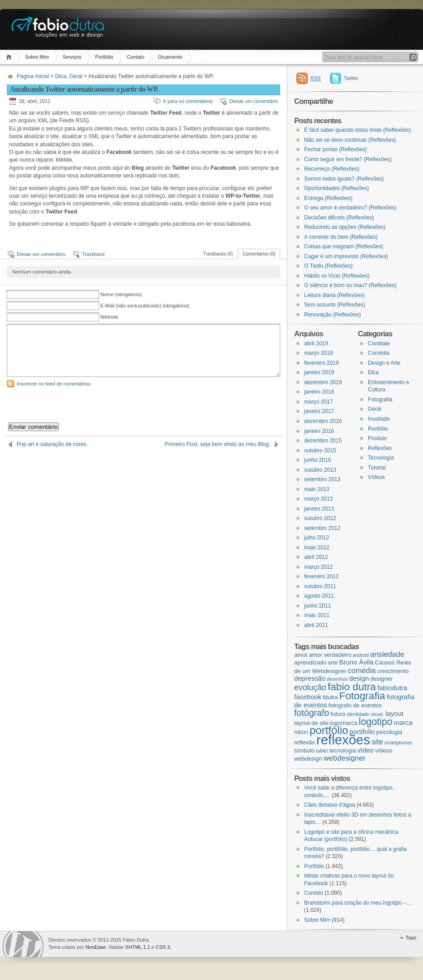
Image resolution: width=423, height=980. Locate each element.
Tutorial (377, 468)
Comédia (379, 353)
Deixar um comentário (254, 101)
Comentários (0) (259, 254)
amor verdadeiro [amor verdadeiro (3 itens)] (330, 655)
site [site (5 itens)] (377, 742)
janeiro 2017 (319, 411)
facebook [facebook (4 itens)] (308, 697)
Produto (377, 438)
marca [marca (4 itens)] (403, 723)
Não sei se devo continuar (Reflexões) (350, 140)
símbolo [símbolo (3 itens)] (304, 750)
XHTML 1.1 (138, 947)
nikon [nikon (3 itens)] (301, 732)
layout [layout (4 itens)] (395, 714)
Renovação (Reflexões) (332, 315)
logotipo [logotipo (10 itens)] (376, 722)
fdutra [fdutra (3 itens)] (330, 697)
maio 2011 (317, 615)
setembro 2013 (322, 479)
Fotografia (380, 399)
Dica (61, 76)
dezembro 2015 (323, 441)
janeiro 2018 (319, 392)
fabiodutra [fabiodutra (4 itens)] (392, 688)
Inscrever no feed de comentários (54, 384)
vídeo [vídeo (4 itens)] (365, 750)
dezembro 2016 (323, 421)
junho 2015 (317, 460)
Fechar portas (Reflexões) (336, 149)
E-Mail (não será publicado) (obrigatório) (145, 306)
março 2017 (318, 402)
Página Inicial (10, 57)
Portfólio (104, 57)
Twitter (351, 78)
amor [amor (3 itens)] (301, 655)
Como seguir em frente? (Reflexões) (348, 159)
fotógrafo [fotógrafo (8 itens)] (312, 713)
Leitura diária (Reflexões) (334, 295)
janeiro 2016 (319, 431)
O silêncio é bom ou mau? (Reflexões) (350, 285)
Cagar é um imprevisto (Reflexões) (346, 256)
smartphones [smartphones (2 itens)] (399, 743)
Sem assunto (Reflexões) (335, 305)
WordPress (23, 944)
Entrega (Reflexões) (328, 198)
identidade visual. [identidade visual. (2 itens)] (366, 714)
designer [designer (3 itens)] (381, 679)
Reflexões (380, 448)
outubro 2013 (320, 470)
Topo (411, 938)
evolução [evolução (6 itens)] (310, 687)
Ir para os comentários (188, 101)
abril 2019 (316, 344)
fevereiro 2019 (322, 363)
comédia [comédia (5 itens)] (362, 670)
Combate (379, 344)
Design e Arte (384, 363)
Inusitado (379, 419)
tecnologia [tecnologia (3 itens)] (342, 750)
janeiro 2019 (319, 372)
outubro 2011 (320, 586)
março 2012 (318, 567)
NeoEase (96, 947)
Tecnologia (381, 458)
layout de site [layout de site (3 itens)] (311, 723)
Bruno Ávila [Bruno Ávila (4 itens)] (357, 662)
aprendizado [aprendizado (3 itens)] (310, 662)
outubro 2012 (320, 518)
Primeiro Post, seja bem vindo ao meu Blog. (218, 444)
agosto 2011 (319, 596)
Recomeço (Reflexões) (332, 169)
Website (109, 317)
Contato (136, 57)
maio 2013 (317, 489)
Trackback (94, 254)
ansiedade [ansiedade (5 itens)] (387, 654)
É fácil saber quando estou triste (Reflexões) (357, 130)
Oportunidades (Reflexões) (336, 188)
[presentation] (75, 405)
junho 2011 (317, 606)
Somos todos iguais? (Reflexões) (344, 179)
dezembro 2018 (323, 382)
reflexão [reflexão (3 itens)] (305, 742)
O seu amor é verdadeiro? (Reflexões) (350, 208)
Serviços (72, 57)
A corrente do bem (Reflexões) (341, 237)
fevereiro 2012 (322, 576)
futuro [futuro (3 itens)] (338, 714)
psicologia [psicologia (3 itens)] (389, 732)
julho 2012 (317, 538)
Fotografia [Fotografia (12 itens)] (362, 696)
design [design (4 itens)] (359, 678)
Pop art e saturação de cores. (52, 444)
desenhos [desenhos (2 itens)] (337, 679)
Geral (76, 76)
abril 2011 (316, 625)
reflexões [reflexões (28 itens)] (343, 740)
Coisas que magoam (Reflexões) (344, 246)
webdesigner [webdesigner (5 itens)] (345, 758)
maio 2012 (317, 548)
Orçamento (170, 57)
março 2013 (318, 499)
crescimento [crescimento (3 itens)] (393, 671)
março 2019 (318, 353)
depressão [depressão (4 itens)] (310, 678)
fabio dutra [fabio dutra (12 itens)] (352, 687)
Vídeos (376, 477)
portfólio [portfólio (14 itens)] (329, 730)
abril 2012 (316, 557)
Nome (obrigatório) (121, 294)
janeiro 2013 (319, 509)
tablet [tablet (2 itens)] (322, 751)
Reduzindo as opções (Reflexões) (345, 227)
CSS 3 (163, 947)
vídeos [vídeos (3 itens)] (384, 750)
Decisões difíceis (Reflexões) (339, 218)
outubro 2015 (320, 451)
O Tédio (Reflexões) (328, 266)
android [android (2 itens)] (361, 655)
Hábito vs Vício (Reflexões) (337, 276)
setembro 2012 (322, 528)
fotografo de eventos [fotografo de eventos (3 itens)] (355, 705)
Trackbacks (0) (218, 254)
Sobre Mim (37, 57)
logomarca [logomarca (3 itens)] (343, 723)
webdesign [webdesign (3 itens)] (308, 759)
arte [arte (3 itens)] (333, 662)
